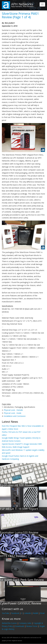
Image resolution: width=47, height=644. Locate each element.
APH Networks (22, 4)
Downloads (20, 626)
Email (42, 613)
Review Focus (32, 626)
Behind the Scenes (9, 623)
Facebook (15, 613)
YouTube (6, 613)
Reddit (36, 613)
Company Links (25, 623)
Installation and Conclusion (15, 416)
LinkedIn (28, 613)
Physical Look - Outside (13, 410)
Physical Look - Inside (13, 413)
